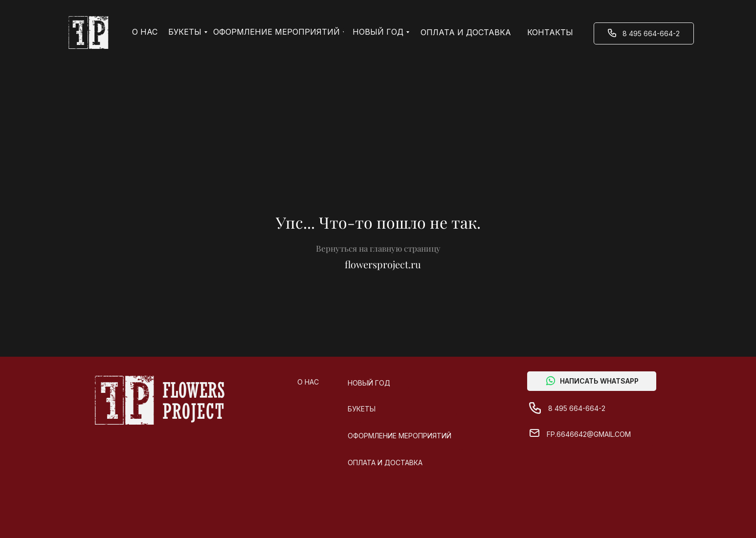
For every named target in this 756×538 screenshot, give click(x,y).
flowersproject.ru (383, 264)
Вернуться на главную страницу (378, 248)
